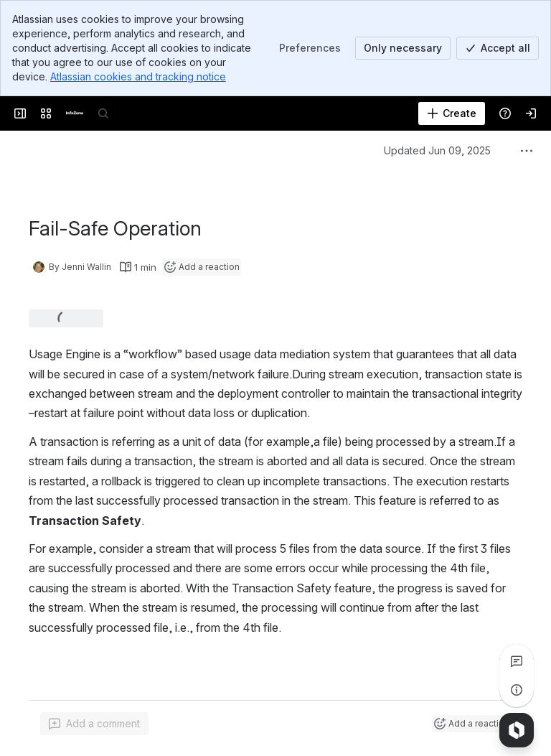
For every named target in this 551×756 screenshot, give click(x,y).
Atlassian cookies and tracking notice (138, 76)
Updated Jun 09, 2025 (437, 150)
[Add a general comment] (94, 724)
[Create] (452, 113)
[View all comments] (517, 661)
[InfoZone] (75, 113)
